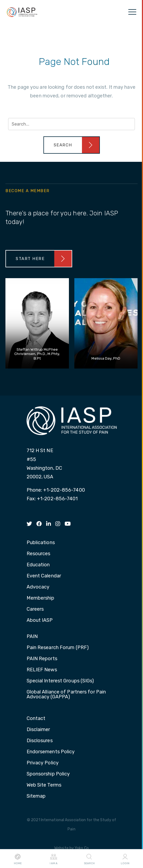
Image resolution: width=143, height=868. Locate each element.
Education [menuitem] (38, 565)
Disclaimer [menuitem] (38, 730)
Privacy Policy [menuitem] (43, 763)
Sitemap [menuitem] (36, 796)
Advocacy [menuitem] (38, 587)
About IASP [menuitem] (40, 620)
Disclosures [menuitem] (40, 741)
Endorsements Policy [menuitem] (51, 752)
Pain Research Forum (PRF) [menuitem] (58, 648)
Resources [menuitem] (39, 554)
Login (125, 859)
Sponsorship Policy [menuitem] (48, 774)
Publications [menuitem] (41, 543)
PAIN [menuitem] (32, 637)
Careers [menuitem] (35, 609)
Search (89, 859)
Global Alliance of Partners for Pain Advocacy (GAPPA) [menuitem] (66, 695)
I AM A (54, 859)
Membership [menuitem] (41, 598)
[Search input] (71, 124)
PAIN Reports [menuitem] (42, 659)
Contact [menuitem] (36, 719)
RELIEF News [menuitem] (42, 670)
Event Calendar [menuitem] (44, 576)
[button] (72, 145)
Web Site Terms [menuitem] (44, 785)
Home (18, 859)
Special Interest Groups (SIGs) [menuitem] (60, 681)
